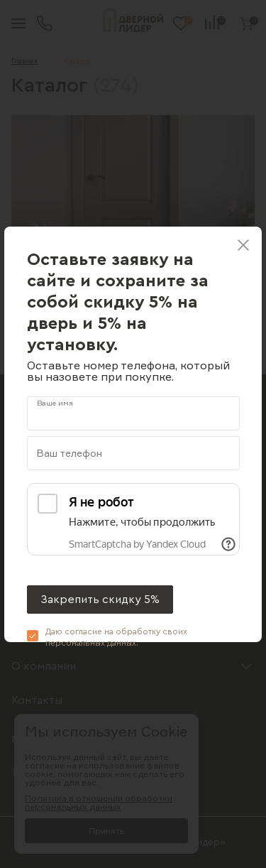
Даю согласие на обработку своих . (116, 637)
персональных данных (91, 643)
